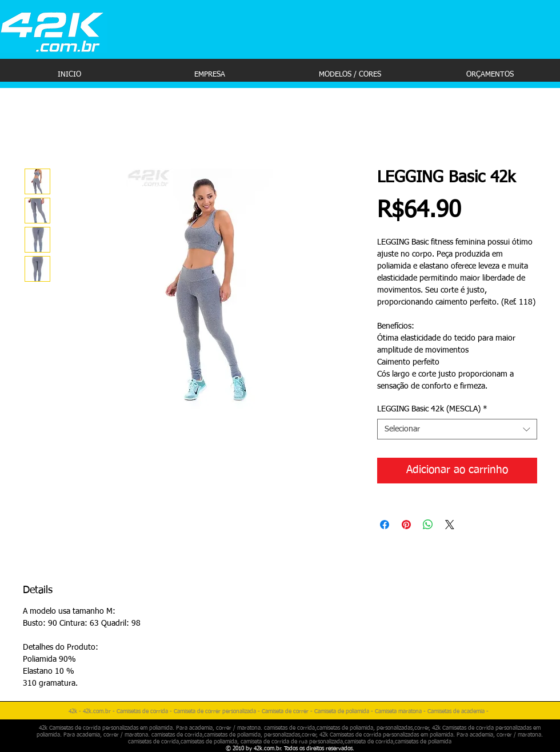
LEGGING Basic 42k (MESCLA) (432, 409)
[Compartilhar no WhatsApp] (428, 525)
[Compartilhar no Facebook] (385, 525)
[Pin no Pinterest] (406, 525)
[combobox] (457, 429)
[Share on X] (450, 525)
